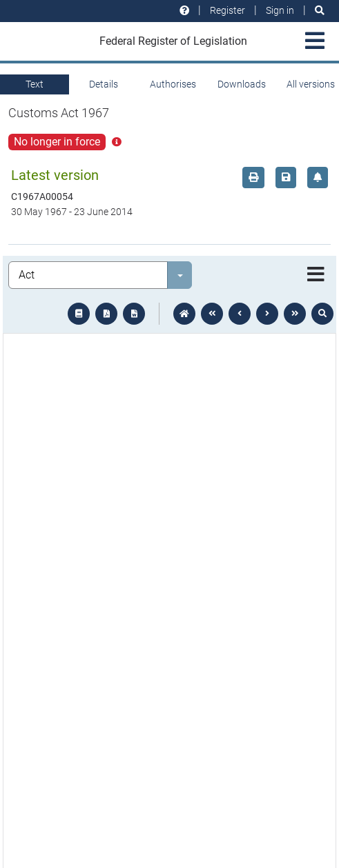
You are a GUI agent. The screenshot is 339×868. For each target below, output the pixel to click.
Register (227, 10)
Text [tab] (35, 84)
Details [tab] (104, 84)
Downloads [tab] (242, 84)
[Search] (320, 11)
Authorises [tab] (173, 84)
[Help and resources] (184, 11)
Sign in (280, 10)
